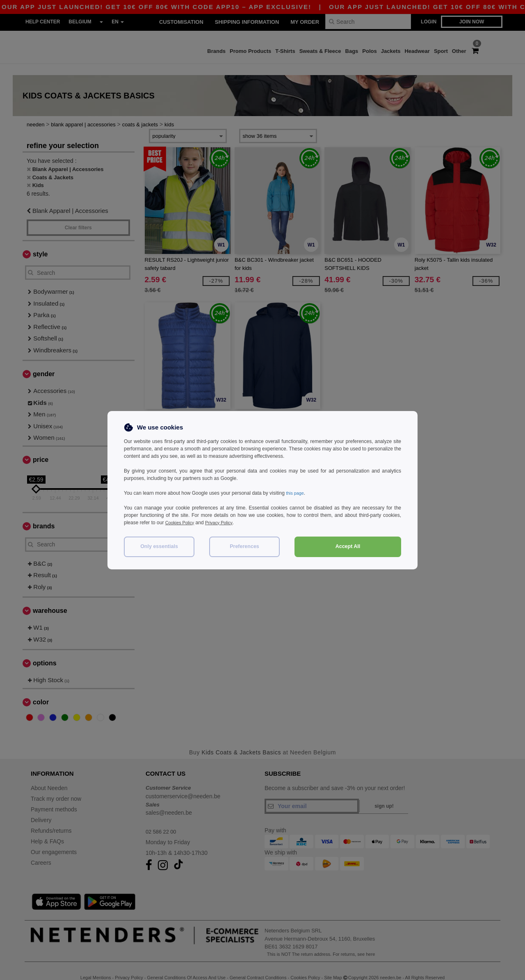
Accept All (348, 546)
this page (296, 493)
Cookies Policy (181, 523)
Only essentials (159, 546)
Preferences (244, 546)
